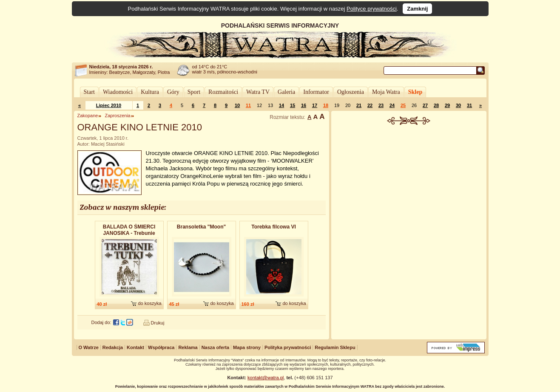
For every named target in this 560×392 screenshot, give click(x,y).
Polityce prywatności (372, 9)
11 (248, 105)
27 (425, 105)
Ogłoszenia (351, 92)
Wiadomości (118, 92)
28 (436, 105)
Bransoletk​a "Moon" (201, 227)
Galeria (286, 92)
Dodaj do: (101, 322)
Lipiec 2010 (109, 105)
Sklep (415, 92)
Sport (194, 92)
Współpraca (161, 347)
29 (447, 105)
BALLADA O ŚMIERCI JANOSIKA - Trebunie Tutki (129, 230)
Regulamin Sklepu (335, 347)
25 (403, 105)
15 (293, 105)
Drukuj (158, 323)
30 (458, 105)
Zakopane (88, 116)
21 (359, 105)
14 (281, 105)
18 (326, 105)
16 (304, 105)
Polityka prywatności (288, 347)
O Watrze (89, 347)
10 (237, 105)
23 (381, 105)
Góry (173, 92)
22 (370, 105)
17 (315, 105)
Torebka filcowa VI (273, 227)
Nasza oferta (215, 347)
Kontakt (135, 347)
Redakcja (113, 347)
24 (392, 105)
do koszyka (149, 303)
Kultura (150, 92)
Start (89, 92)
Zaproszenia (118, 116)
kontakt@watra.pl (266, 378)
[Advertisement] (409, 189)
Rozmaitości (223, 92)
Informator (316, 92)
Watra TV (258, 92)
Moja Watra (386, 92)
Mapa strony (247, 347)
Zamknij (417, 9)
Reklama (188, 347)
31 (469, 105)
